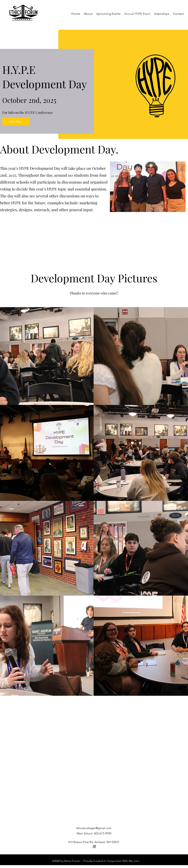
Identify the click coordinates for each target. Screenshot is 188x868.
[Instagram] (94, 847)
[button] (162, 14)
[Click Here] (16, 122)
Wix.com (134, 861)
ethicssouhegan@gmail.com (94, 828)
